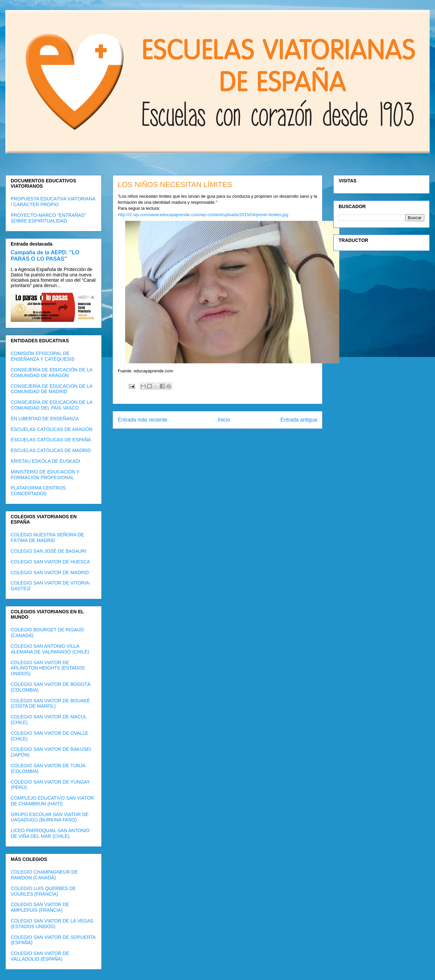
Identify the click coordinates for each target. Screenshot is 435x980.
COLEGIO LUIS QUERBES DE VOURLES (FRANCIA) (43, 891)
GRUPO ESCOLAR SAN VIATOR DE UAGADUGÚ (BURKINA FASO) (50, 817)
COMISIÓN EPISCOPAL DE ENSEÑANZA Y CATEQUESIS (43, 356)
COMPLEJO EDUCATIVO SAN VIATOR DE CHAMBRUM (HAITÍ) (52, 801)
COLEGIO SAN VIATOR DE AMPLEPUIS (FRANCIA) (40, 907)
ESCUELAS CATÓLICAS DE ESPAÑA (51, 440)
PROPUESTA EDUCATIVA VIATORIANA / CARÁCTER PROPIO (53, 202)
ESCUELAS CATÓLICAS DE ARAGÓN (52, 429)
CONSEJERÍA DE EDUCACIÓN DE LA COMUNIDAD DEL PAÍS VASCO (52, 405)
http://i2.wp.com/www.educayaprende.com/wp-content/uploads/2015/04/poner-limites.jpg (203, 215)
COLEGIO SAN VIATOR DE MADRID (50, 572)
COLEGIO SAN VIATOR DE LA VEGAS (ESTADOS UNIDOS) (52, 924)
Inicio (224, 420)
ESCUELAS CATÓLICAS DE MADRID (51, 450)
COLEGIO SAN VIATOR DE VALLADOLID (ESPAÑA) (40, 956)
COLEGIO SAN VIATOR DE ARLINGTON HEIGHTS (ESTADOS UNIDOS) (48, 668)
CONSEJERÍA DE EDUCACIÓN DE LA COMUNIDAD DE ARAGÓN (52, 373)
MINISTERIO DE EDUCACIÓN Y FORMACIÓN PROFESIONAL (45, 475)
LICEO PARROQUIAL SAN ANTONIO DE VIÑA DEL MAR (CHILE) (50, 833)
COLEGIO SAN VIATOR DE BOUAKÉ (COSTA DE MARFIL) (50, 703)
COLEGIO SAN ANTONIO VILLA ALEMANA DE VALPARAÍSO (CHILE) (50, 649)
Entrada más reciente (143, 420)
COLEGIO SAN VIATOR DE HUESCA (50, 562)
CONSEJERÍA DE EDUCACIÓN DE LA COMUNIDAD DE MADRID (52, 389)
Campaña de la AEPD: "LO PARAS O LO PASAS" (45, 255)
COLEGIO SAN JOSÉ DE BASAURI (49, 551)
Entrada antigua (299, 420)
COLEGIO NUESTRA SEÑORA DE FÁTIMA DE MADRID (47, 538)
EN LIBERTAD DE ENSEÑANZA (45, 419)
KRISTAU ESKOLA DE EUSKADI (45, 461)
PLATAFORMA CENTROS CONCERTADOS (38, 491)
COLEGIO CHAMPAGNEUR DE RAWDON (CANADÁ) (44, 875)
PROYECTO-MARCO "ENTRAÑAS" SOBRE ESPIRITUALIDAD (48, 218)
